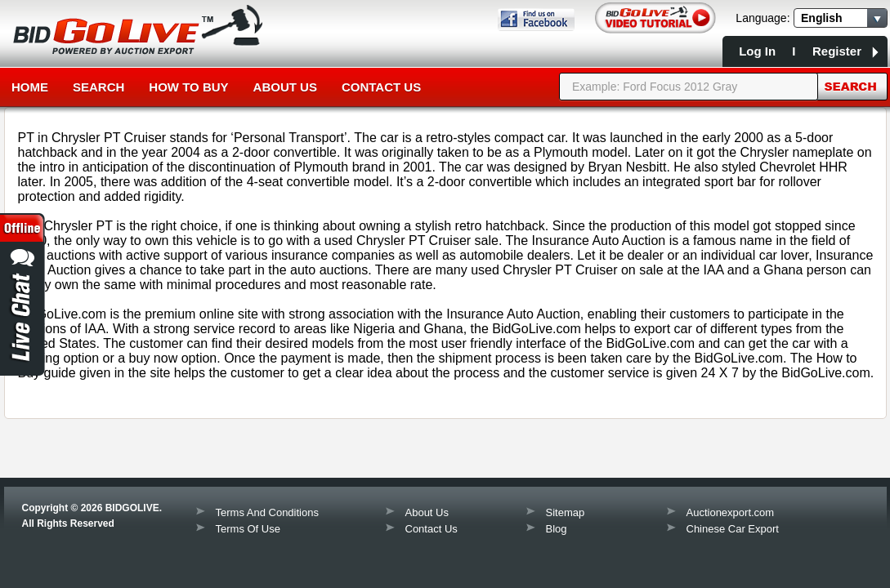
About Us (285, 87)
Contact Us (381, 87)
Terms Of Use (248, 529)
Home (30, 87)
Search (98, 87)
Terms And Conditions (267, 512)
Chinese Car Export (733, 529)
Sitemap (566, 512)
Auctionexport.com (731, 512)
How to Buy (188, 87)
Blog (557, 529)
